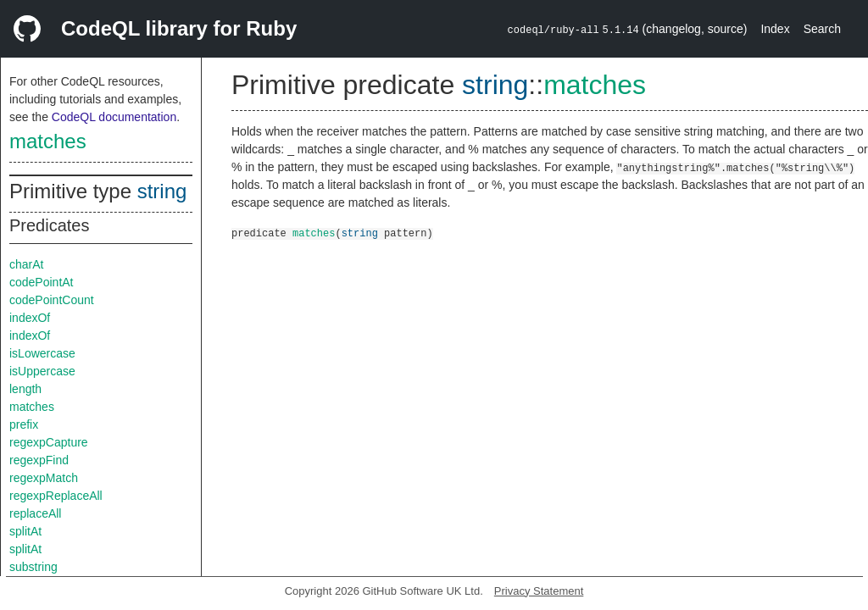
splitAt (25, 531)
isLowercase (42, 353)
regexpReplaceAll (56, 496)
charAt (26, 264)
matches (48, 141)
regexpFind (39, 460)
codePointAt (42, 282)
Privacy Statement (539, 591)
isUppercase (42, 371)
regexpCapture (49, 442)
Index (775, 29)
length (25, 389)
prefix (24, 424)
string (162, 191)
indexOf (30, 318)
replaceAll (35, 513)
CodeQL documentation (114, 117)
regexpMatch (44, 478)
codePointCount (52, 300)
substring (33, 567)
